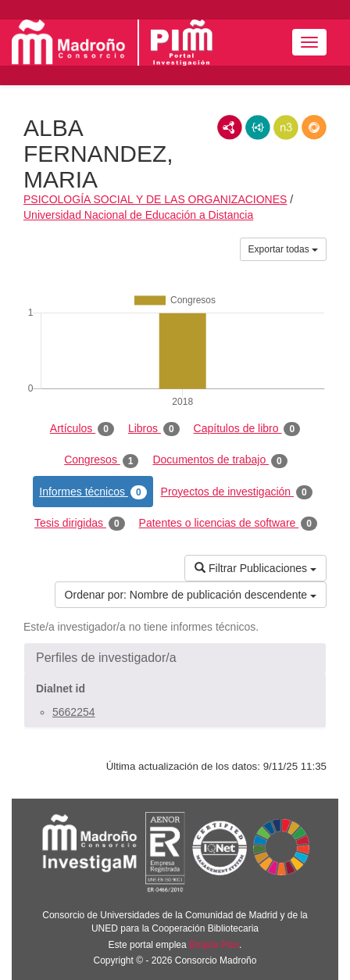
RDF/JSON (314, 127)
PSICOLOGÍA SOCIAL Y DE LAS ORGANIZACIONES (155, 199)
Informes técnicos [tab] (93, 492)
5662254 (74, 712)
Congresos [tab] (101, 460)
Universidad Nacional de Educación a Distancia (138, 215)
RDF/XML (230, 127)
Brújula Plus (214, 945)
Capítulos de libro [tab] (247, 429)
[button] (175, 658)
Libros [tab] (154, 429)
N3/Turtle (286, 127)
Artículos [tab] (82, 429)
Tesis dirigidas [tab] (80, 524)
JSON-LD (258, 127)
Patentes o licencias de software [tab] (228, 524)
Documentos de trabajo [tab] (220, 460)
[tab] (175, 658)
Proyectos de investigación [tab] (237, 492)
